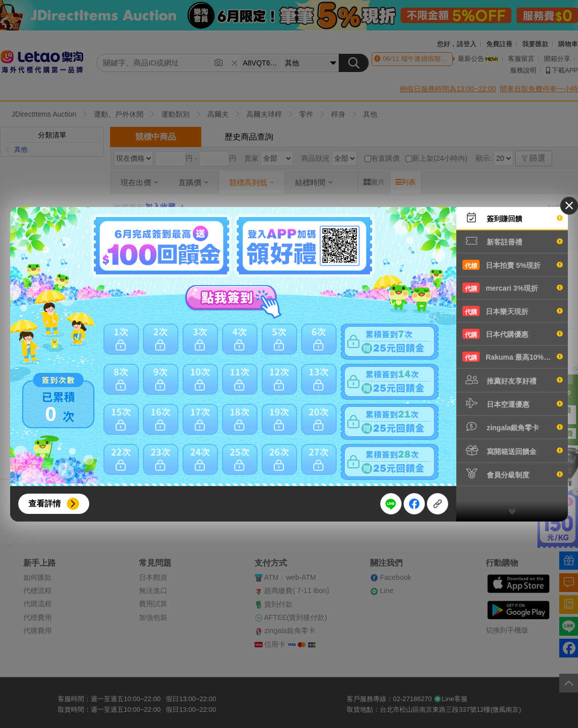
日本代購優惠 (513, 334)
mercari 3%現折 (513, 288)
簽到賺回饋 (513, 218)
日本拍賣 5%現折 (513, 265)
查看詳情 (45, 504)
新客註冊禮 (513, 241)
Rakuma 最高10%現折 (513, 357)
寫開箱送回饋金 (513, 450)
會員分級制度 (513, 474)
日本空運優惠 (513, 403)
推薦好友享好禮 (513, 380)
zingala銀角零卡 (513, 427)
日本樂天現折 (513, 311)
